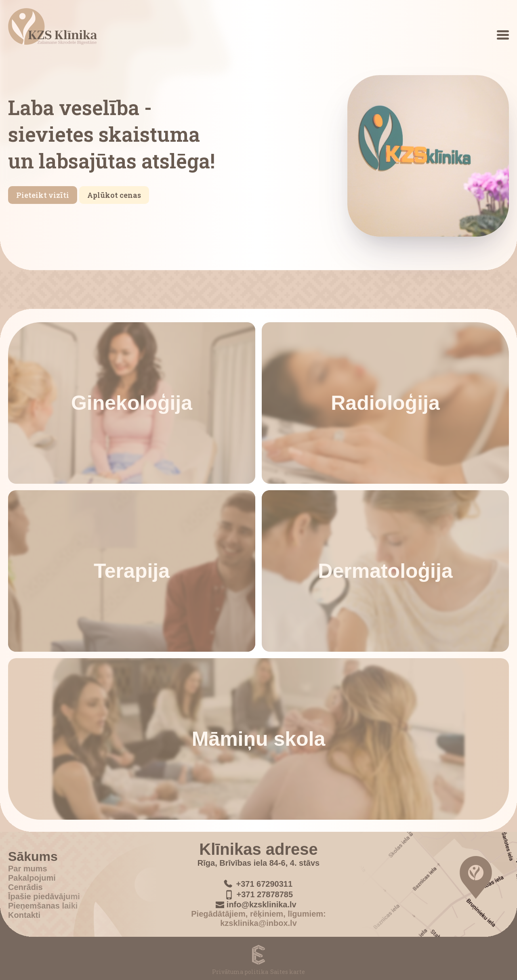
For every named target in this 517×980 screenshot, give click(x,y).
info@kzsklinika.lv (262, 905)
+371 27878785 (265, 895)
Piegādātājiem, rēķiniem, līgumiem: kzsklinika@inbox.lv (258, 919)
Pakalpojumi (32, 878)
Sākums (33, 856)
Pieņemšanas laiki (43, 906)
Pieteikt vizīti (43, 195)
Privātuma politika (240, 972)
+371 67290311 (264, 884)
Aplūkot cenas (114, 195)
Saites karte (288, 972)
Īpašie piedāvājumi (44, 896)
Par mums (28, 869)
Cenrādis (25, 887)
